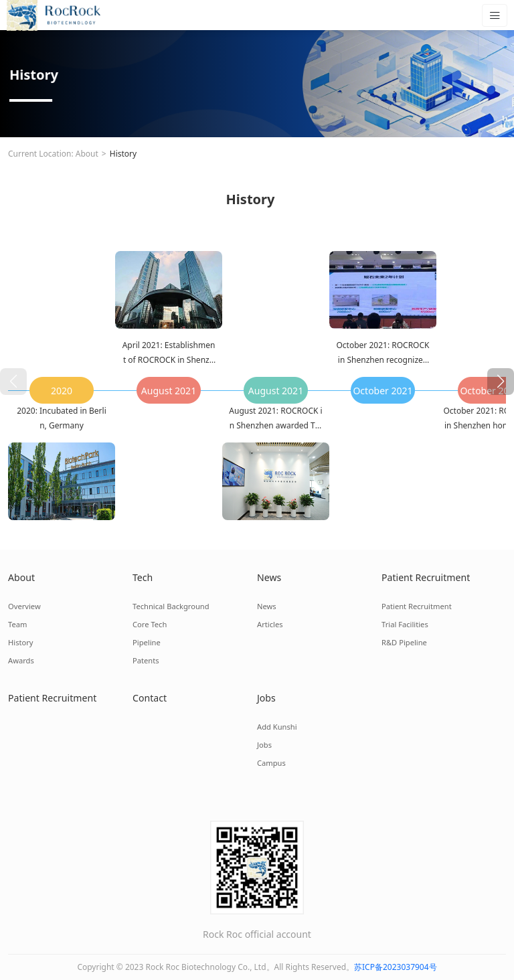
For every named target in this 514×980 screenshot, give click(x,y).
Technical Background (170, 606)
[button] (501, 382)
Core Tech (150, 624)
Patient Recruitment (425, 577)
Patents (146, 660)
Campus (271, 763)
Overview (24, 606)
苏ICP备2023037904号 (396, 967)
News (269, 577)
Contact (150, 698)
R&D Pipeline (404, 642)
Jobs (266, 698)
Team (17, 624)
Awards (21, 660)
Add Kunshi (277, 727)
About (87, 154)
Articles (270, 624)
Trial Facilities (405, 624)
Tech (143, 577)
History (123, 154)
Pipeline (146, 642)
